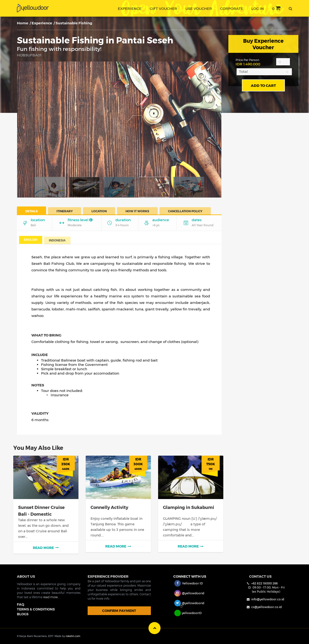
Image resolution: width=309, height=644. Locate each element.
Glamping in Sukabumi (189, 507)
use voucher (199, 8)
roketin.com (73, 636)
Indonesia (57, 240)
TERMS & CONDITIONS (36, 609)
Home (23, 23)
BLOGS (23, 613)
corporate (232, 8)
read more (46, 547)
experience (130, 8)
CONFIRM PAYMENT (119, 610)
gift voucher (163, 8)
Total (243, 71)
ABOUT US (26, 576)
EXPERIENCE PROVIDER (108, 576)
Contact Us (260, 576)
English (31, 240)
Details (32, 211)
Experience (42, 23)
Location (99, 211)
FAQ (21, 604)
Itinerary (65, 211)
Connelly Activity (109, 507)
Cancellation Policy (185, 211)
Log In (258, 8)
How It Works (137, 211)
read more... (51, 596)
